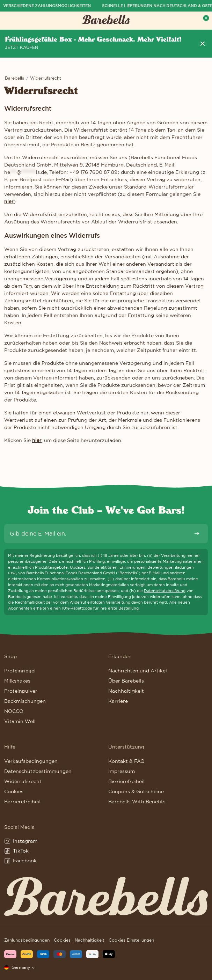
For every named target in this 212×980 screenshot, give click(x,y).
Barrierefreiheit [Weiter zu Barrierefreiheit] (23, 802)
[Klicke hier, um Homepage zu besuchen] (106, 20)
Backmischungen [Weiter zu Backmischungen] (25, 701)
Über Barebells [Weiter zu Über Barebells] (126, 681)
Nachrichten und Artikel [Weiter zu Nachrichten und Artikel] (138, 671)
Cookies (62, 940)
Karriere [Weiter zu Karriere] (118, 701)
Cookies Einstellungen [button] (131, 940)
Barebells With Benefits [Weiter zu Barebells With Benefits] (137, 802)
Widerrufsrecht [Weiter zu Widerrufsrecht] (23, 781)
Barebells (14, 78)
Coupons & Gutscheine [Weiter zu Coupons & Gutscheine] (136, 791)
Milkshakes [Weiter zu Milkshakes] (17, 681)
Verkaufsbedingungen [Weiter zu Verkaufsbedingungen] (31, 761)
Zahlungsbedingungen (27, 940)
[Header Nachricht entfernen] (203, 44)
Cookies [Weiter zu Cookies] (14, 791)
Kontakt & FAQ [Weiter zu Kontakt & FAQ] (126, 761)
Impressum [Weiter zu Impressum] (122, 771)
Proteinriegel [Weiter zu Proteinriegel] (20, 671)
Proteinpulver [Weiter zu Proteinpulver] (21, 691)
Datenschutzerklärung (165, 591)
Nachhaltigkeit (90, 940)
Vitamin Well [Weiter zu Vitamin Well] (20, 721)
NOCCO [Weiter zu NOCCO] (14, 711)
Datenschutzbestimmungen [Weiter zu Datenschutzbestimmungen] (38, 771)
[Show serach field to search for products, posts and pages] (190, 20)
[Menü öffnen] (8, 20)
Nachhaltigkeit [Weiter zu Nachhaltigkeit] (126, 691)
